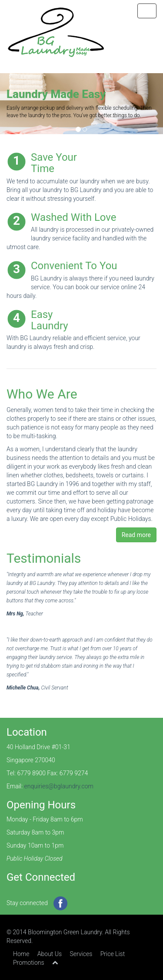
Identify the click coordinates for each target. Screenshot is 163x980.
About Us (50, 954)
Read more (136, 535)
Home (21, 954)
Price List (113, 954)
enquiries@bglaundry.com (59, 786)
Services (81, 954)
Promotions (29, 963)
